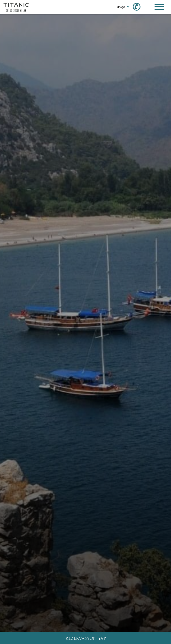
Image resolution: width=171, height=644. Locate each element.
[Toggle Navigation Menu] (159, 7)
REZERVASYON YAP (86, 639)
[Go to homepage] (16, 7)
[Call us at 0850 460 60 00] (139, 6)
